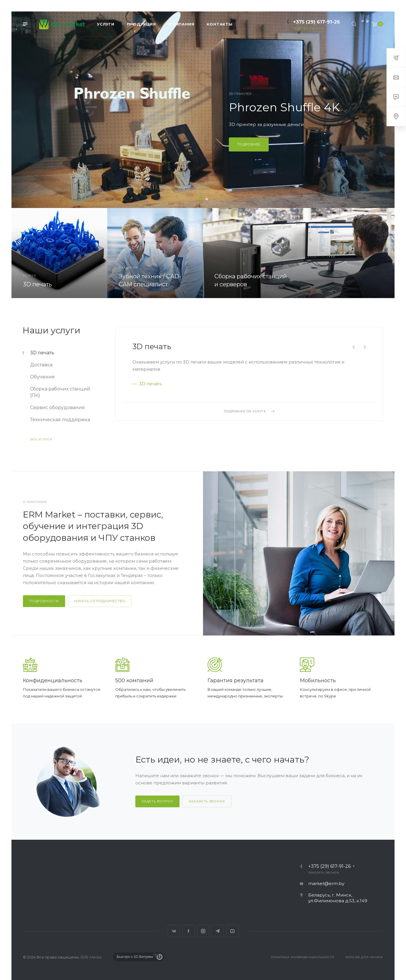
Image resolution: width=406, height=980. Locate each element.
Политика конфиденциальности (303, 957)
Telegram (218, 931)
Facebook (189, 931)
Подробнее (249, 144)
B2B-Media (91, 957)
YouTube (232, 931)
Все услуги (41, 439)
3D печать (152, 347)
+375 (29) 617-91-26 (317, 22)
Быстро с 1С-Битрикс (135, 957)
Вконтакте (174, 931)
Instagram (203, 931)
